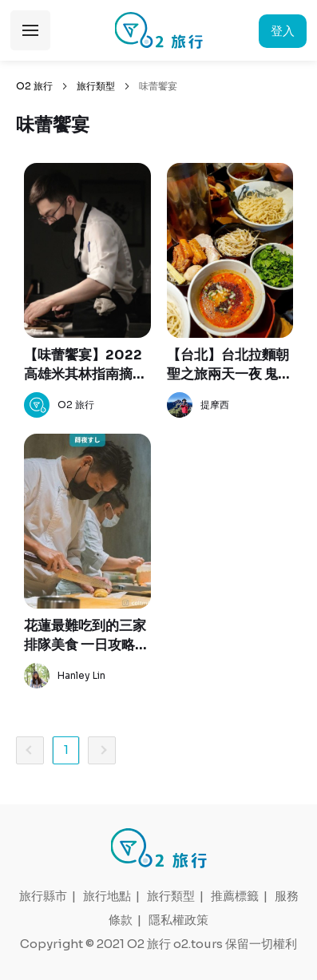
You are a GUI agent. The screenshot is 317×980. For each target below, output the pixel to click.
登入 (283, 31)
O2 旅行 (34, 86)
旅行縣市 (43, 896)
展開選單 (30, 30)
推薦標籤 (235, 896)
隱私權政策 (178, 920)
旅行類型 (96, 86)
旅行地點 (107, 896)
